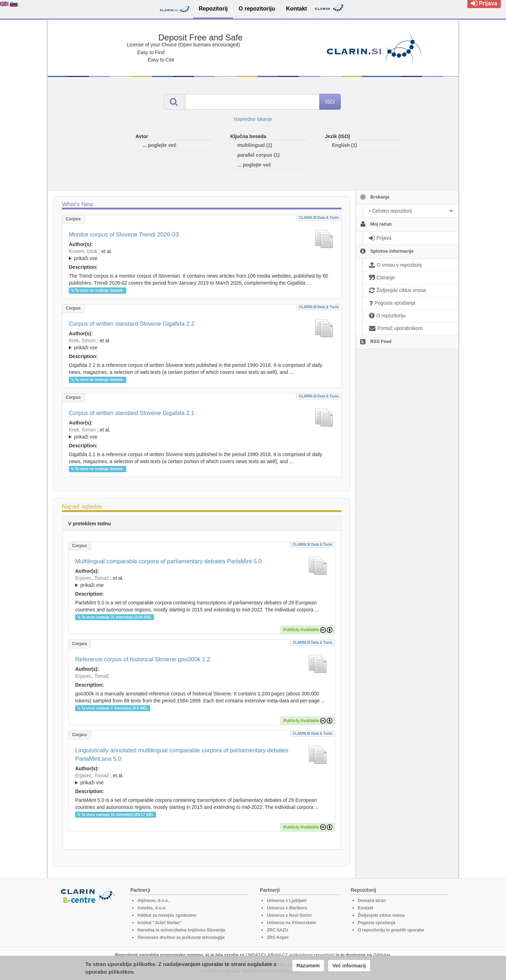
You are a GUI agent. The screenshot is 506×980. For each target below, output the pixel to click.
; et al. (202, 255)
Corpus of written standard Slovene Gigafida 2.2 (132, 324)
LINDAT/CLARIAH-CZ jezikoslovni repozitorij (290, 955)
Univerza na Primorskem (291, 923)
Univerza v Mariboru (287, 908)
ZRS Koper (278, 937)
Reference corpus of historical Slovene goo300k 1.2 (143, 659)
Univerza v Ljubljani (287, 901)
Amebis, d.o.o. (152, 908)
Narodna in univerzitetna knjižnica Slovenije (181, 930)
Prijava (484, 3)
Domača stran (372, 901)
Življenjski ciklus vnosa (381, 915)
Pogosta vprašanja (377, 923)
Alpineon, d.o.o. (153, 901)
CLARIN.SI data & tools (319, 218)
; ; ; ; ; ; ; (202, 255)
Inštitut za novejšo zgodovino (167, 915)
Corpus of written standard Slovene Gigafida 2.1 (132, 413)
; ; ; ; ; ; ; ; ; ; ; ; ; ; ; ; (202, 433)
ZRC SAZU (277, 930)
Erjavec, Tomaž (92, 578)
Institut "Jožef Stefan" (159, 923)
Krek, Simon (82, 340)
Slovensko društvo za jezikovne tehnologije (181, 937)
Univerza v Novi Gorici (289, 915)
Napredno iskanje (253, 119)
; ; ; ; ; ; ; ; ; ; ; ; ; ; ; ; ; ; (202, 344)
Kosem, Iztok (83, 251)
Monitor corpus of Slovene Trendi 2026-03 (124, 235)
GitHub (380, 955)
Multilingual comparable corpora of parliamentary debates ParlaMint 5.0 (168, 561)
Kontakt (366, 908)
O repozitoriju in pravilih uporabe (391, 930)
